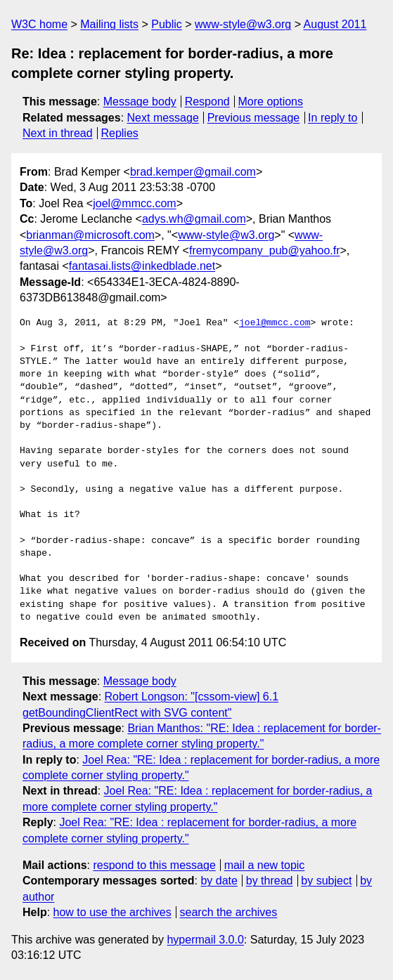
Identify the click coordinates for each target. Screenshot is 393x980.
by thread (270, 881)
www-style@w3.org (243, 24)
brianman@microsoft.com (90, 235)
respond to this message (154, 865)
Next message (163, 118)
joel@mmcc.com (134, 203)
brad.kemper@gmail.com (193, 172)
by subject (326, 881)
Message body (140, 102)
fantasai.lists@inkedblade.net (142, 266)
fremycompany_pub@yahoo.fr (265, 250)
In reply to (333, 118)
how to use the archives (112, 912)
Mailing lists (109, 24)
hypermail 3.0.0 (205, 940)
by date (219, 881)
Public (167, 24)
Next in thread (58, 133)
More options (271, 102)
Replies (119, 133)
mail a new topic (265, 865)
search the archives (229, 912)
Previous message (254, 118)
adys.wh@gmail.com (194, 219)
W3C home (39, 24)
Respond (207, 102)
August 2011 (335, 24)
